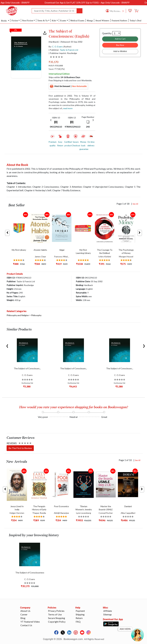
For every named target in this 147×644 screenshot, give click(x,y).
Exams (63, 21)
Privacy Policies (56, 611)
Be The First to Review (20, 448)
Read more (68, 108)
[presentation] (51, 120)
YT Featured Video (30, 622)
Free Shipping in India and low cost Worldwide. (70, 80)
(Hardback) (54, 42)
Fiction (15, 21)
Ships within (64, 77)
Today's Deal (135, 21)
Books (4, 21)
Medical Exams (77, 21)
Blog (23, 618)
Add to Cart (120, 39)
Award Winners (102, 21)
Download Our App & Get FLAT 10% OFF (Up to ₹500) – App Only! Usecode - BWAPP (97, 3)
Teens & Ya (42, 21)
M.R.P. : (56, 66)
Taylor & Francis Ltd (69, 50)
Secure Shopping (57, 618)
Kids (54, 21)
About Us (25, 611)
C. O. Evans (57, 47)
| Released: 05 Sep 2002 (71, 42)
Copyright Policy (57, 622)
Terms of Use (55, 614)
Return (79, 618)
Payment (80, 611)
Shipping (80, 614)
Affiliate (108, 611)
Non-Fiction (28, 21)
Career (24, 614)
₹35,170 (53, 62)
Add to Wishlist (120, 51)
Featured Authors (119, 21)
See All (135, 204)
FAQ (78, 622)
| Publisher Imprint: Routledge (63, 53)
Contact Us (26, 625)
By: (56, 47)
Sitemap (108, 614)
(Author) (67, 47)
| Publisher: (63, 50)
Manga (90, 21)
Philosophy (36, 315)
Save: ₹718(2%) (57, 69)
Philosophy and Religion (18, 315)
